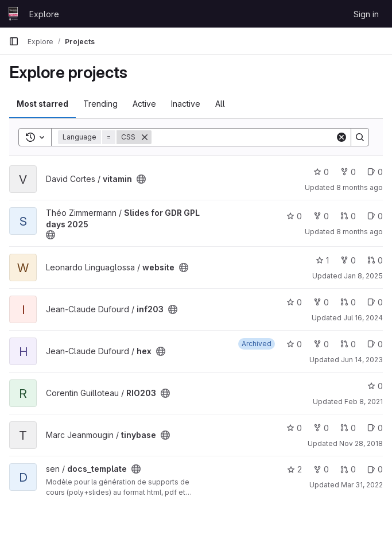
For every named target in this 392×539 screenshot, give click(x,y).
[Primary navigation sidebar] (14, 41)
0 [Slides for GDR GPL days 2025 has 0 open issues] (375, 216)
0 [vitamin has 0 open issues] (375, 172)
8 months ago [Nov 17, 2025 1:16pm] (360, 187)
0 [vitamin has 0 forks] (348, 172)
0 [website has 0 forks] (348, 260)
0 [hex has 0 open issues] (375, 344)
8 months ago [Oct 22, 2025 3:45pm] (360, 232)
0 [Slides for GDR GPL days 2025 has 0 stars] (294, 216)
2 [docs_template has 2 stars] (294, 469)
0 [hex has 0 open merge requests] (348, 344)
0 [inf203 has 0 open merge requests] (348, 302)
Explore (44, 14)
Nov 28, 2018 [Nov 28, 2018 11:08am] (361, 443)
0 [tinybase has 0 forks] (321, 428)
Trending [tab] (100, 104)
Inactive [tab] (186, 104)
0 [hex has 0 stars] (294, 344)
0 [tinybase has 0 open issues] (375, 428)
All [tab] (220, 104)
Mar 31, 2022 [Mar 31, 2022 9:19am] (362, 485)
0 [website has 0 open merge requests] (375, 260)
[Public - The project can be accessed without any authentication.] (141, 179)
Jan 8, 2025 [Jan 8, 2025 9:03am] (363, 276)
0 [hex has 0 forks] (321, 344)
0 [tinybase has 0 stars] (294, 428)
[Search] (243, 137)
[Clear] (341, 137)
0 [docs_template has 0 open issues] (375, 469)
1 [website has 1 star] (322, 260)
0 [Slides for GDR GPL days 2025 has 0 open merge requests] (348, 216)
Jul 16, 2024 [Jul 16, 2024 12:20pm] (363, 318)
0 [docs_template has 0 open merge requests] (348, 469)
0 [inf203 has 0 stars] (294, 302)
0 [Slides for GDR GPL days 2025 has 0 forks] (321, 216)
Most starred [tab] (42, 104)
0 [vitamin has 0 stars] (321, 172)
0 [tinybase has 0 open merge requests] (348, 428)
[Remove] (145, 137)
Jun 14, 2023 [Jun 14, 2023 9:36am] (362, 360)
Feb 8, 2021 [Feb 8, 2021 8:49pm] (364, 402)
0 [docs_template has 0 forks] (321, 469)
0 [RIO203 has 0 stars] (375, 386)
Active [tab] (144, 104)
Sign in (366, 14)
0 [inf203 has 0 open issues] (375, 302)
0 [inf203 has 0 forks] (321, 302)
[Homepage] (13, 14)
